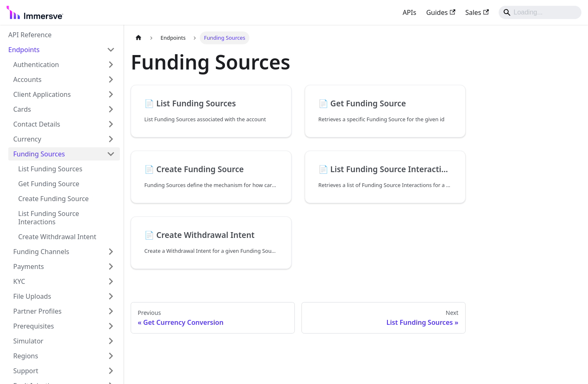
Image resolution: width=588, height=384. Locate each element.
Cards (22, 109)
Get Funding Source (49, 184)
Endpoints (24, 50)
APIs (410, 12)
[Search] (540, 12)
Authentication (36, 65)
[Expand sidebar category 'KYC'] (111, 281)
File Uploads (32, 296)
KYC (19, 281)
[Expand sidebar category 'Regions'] (111, 356)
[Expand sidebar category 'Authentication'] (111, 65)
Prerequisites (33, 326)
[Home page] (139, 38)
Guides (441, 12)
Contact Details (37, 124)
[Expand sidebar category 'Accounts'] (111, 79)
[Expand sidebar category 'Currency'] (111, 139)
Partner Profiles (37, 311)
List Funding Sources (50, 169)
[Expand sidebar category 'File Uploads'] (111, 296)
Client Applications (42, 94)
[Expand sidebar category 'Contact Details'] (111, 124)
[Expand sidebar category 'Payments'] (111, 266)
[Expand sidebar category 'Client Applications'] (111, 94)
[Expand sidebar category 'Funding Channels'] (111, 252)
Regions (26, 356)
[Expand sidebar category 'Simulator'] (111, 341)
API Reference (30, 35)
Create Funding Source (54, 199)
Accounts (27, 79)
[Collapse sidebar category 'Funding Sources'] (111, 154)
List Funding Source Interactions (49, 218)
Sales (477, 12)
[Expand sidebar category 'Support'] (111, 371)
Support (26, 371)
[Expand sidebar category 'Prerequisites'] (111, 326)
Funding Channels (41, 252)
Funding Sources (39, 154)
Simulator (28, 341)
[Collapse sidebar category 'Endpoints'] (111, 50)
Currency (27, 139)
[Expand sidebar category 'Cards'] (111, 109)
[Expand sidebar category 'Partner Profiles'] (111, 311)
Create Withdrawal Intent (57, 237)
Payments (29, 266)
